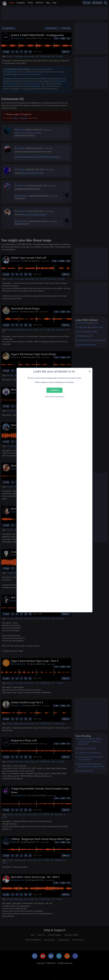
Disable (54, 390)
